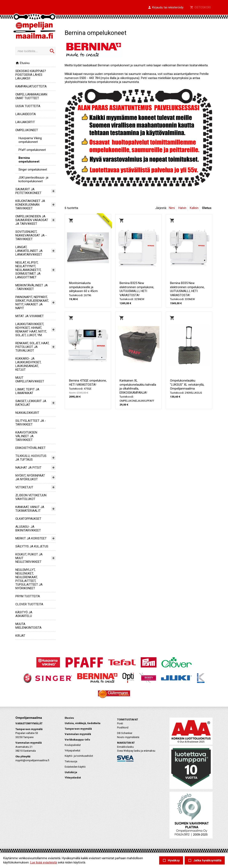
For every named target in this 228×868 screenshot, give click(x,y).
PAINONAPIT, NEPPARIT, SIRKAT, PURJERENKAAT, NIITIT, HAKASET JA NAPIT (32, 303)
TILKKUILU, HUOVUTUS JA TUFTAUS (31, 458)
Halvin (182, 208)
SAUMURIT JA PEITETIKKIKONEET (28, 191)
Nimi (172, 208)
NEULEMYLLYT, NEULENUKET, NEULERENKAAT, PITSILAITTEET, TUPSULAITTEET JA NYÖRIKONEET (29, 579)
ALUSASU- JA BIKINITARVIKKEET (28, 529)
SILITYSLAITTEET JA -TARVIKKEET (31, 423)
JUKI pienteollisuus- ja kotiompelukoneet (33, 179)
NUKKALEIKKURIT (27, 413)
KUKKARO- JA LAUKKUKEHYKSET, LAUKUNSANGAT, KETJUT (28, 364)
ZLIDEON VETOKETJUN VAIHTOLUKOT (31, 497)
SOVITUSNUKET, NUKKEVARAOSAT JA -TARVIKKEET (31, 235)
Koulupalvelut (73, 745)
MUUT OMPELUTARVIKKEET (30, 380)
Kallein (194, 208)
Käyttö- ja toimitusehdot (79, 756)
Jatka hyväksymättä (205, 861)
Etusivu (22, 63)
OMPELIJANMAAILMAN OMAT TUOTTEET (31, 96)
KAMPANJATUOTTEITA (31, 86)
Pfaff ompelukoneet (32, 150)
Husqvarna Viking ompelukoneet (30, 140)
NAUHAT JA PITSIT (28, 468)
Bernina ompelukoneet (29, 160)
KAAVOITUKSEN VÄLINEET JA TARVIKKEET (26, 436)
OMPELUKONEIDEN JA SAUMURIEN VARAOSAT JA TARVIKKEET (32, 220)
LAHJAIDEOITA (26, 114)
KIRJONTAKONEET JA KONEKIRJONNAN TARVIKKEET (30, 205)
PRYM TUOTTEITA (28, 596)
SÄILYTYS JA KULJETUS (32, 546)
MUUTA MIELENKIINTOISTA (28, 626)
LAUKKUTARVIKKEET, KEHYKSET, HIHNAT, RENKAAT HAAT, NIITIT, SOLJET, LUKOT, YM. (31, 330)
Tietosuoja (71, 761)
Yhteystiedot (73, 778)
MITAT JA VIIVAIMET (30, 316)
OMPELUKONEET (27, 130)
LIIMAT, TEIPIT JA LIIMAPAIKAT (27, 391)
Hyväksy (171, 861)
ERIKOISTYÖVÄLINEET (31, 448)
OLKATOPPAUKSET (28, 519)
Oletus (207, 208)
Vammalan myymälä (78, 734)
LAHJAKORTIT (25, 122)
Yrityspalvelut (73, 750)
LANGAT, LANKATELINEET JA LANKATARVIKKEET (29, 251)
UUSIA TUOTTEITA (28, 106)
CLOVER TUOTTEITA (29, 604)
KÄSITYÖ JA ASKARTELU (24, 614)
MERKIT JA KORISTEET (31, 538)
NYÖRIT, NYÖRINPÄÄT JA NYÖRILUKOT (30, 477)
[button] (166, 8)
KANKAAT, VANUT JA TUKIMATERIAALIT (30, 509)
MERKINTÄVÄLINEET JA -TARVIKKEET (32, 287)
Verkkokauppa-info (77, 740)
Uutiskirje (71, 772)
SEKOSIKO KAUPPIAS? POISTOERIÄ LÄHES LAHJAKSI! (31, 75)
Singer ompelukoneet (33, 170)
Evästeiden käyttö (75, 767)
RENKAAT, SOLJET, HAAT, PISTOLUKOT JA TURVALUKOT (32, 347)
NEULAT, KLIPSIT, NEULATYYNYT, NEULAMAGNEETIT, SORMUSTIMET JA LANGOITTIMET (28, 270)
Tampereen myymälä (78, 729)
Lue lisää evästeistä (44, 862)
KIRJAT (20, 636)
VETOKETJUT (24, 487)
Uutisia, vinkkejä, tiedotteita (83, 723)
